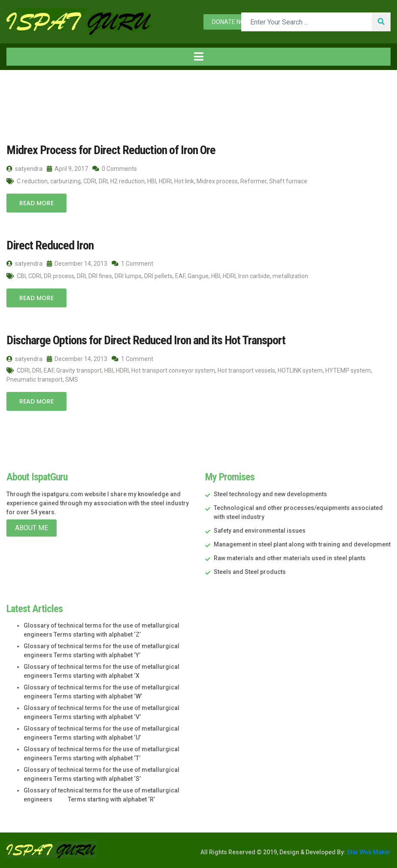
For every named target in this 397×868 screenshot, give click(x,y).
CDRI (90, 181)
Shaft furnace (288, 181)
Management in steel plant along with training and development (302, 544)
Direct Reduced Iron (50, 245)
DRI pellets (158, 276)
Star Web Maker (368, 852)
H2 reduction (127, 181)
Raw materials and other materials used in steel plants (290, 558)
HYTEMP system (348, 370)
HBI (152, 181)
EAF (180, 276)
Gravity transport (79, 370)
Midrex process (217, 181)
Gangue (198, 276)
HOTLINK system (300, 370)
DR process (59, 276)
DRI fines (100, 276)
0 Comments (115, 169)
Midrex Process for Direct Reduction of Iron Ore (111, 150)
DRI (103, 181)
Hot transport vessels (246, 370)
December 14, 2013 (77, 264)
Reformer (253, 181)
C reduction (32, 181)
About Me (32, 528)
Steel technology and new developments (270, 494)
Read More (36, 203)
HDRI (165, 181)
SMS (72, 379)
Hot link (184, 181)
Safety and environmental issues (260, 531)
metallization (290, 276)
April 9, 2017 (67, 169)
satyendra (24, 169)
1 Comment (132, 264)
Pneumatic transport (35, 379)
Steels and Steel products (250, 572)
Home (21, 88)
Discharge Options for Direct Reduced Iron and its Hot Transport (146, 340)
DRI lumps (128, 276)
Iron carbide (254, 276)
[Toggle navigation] (198, 57)
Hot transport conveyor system (173, 370)
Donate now (231, 22)
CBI (21, 276)
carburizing (65, 181)
